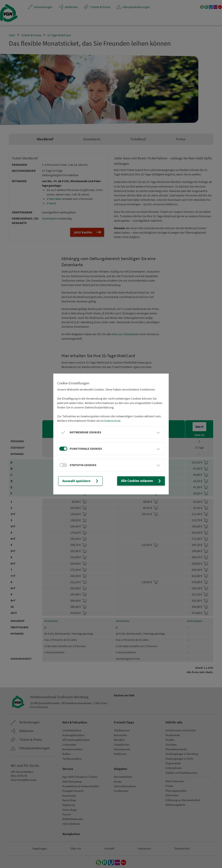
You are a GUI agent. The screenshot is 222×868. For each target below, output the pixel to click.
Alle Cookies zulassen (143, 481)
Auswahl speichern (79, 481)
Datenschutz (112, 421)
